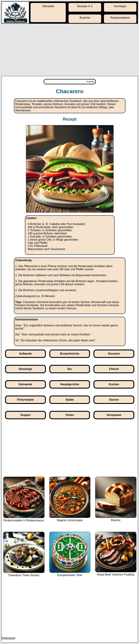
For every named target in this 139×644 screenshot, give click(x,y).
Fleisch (114, 369)
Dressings (25, 369)
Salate (70, 400)
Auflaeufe (25, 354)
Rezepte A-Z (85, 6)
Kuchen (114, 384)
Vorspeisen (114, 415)
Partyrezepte (25, 400)
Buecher (85, 18)
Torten (70, 415)
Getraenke (25, 384)
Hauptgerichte (70, 384)
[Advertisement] (69, 50)
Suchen (90, 82)
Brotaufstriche (70, 354)
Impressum (8, 638)
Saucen (114, 400)
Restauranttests (120, 18)
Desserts (114, 354)
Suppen (26, 415)
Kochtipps (120, 6)
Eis (70, 369)
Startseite (48, 6)
